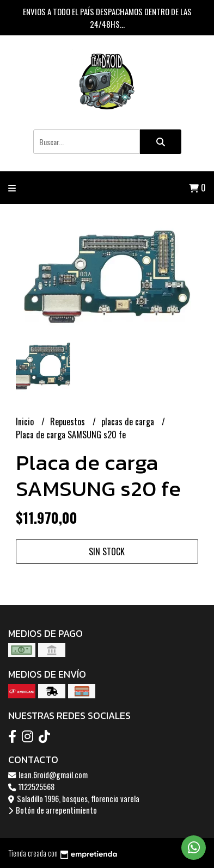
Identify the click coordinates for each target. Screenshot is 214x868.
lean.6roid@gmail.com (48, 775)
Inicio (26, 421)
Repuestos (69, 421)
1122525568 (31, 787)
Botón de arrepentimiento (53, 810)
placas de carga (129, 421)
